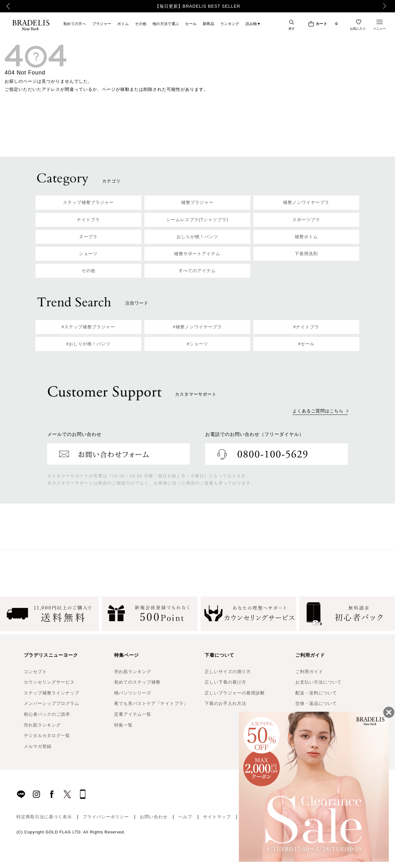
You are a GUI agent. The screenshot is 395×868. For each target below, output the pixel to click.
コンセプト (35, 672)
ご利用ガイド (309, 672)
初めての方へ (75, 24)
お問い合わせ (154, 817)
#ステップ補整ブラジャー (89, 327)
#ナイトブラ (306, 327)
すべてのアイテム (197, 271)
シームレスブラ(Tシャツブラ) (197, 220)
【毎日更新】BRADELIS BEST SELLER (198, 6)
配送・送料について (316, 693)
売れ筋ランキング (42, 725)
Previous (6, 6)
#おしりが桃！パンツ (89, 344)
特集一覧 (123, 725)
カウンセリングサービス (49, 682)
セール (191, 24)
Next (387, 6)
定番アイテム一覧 (133, 714)
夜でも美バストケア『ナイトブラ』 (151, 703)
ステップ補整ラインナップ (52, 693)
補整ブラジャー (197, 202)
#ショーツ (197, 344)
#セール (306, 344)
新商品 (208, 24)
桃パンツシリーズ (133, 693)
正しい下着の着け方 (225, 682)
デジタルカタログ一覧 (47, 735)
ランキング (230, 24)
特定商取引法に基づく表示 (44, 817)
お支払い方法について (318, 682)
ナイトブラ (88, 220)
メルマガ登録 (38, 746)
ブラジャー (102, 24)
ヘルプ (185, 817)
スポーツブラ (306, 220)
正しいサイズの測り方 (228, 672)
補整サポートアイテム (197, 254)
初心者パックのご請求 (47, 714)
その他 (141, 24)
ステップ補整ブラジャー (88, 202)
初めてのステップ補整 (137, 682)
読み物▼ (253, 24)
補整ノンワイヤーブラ (306, 202)
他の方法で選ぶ (166, 24)
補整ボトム (306, 237)
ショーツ (88, 254)
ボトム (123, 24)
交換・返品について (316, 703)
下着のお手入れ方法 (225, 703)
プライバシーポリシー (106, 817)
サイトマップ (217, 817)
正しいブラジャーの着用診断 (235, 693)
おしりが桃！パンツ (197, 237)
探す (292, 28)
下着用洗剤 (306, 254)
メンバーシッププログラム (52, 703)
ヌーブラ (88, 237)
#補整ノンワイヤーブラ (197, 327)
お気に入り (358, 28)
